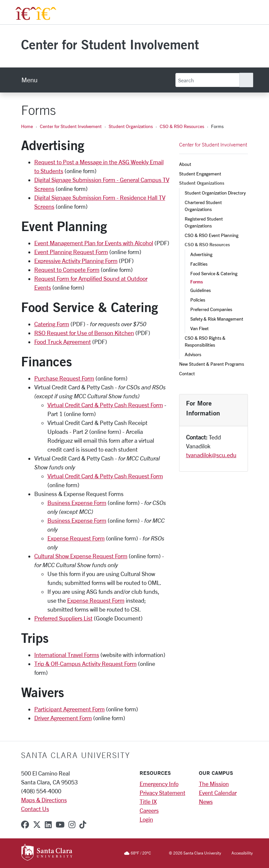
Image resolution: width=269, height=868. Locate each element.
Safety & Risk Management (217, 319)
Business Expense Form (77, 503)
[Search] (207, 80)
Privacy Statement (162, 793)
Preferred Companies (211, 309)
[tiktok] (83, 825)
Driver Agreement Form (63, 718)
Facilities (199, 264)
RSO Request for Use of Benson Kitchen (84, 333)
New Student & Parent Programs (212, 364)
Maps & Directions (44, 800)
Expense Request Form (76, 538)
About (185, 164)
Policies (198, 300)
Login (146, 819)
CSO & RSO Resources (182, 126)
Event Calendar (218, 793)
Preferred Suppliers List (63, 618)
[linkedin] (48, 825)
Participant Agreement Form (69, 709)
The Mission (214, 784)
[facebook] (25, 825)
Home (27, 126)
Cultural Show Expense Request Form (81, 556)
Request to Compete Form (67, 270)
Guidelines (201, 290)
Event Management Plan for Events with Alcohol (94, 243)
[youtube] (60, 825)
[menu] (29, 80)
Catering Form (52, 324)
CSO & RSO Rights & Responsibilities (206, 341)
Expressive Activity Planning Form (76, 261)
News (206, 802)
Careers (149, 810)
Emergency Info (159, 784)
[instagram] (72, 825)
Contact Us (35, 809)
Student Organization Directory (215, 193)
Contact (187, 373)
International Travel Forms (67, 655)
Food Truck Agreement (63, 342)
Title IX (148, 802)
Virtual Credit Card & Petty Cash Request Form (105, 405)
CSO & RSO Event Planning (212, 235)
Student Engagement (200, 174)
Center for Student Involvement (110, 44)
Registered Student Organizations (204, 222)
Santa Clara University (76, 755)
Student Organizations (131, 126)
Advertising (201, 254)
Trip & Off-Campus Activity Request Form (85, 664)
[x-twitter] (37, 825)
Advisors (193, 354)
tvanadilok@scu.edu (211, 455)
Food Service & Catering (214, 273)
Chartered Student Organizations (204, 206)
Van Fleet (200, 328)
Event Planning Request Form (71, 252)
